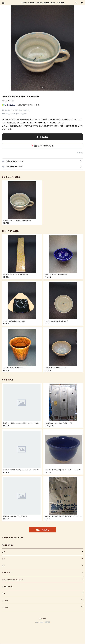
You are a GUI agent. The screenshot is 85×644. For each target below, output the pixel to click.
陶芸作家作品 (7, 573)
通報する (80, 152)
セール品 (5, 600)
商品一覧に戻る (43, 530)
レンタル (5, 607)
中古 (4, 593)
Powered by (43, 622)
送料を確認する (24, 110)
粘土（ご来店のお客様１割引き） (13, 580)
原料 (4, 566)
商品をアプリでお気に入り (42, 146)
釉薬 (4, 559)
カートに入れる (42, 137)
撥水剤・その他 (7, 586)
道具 (4, 552)
